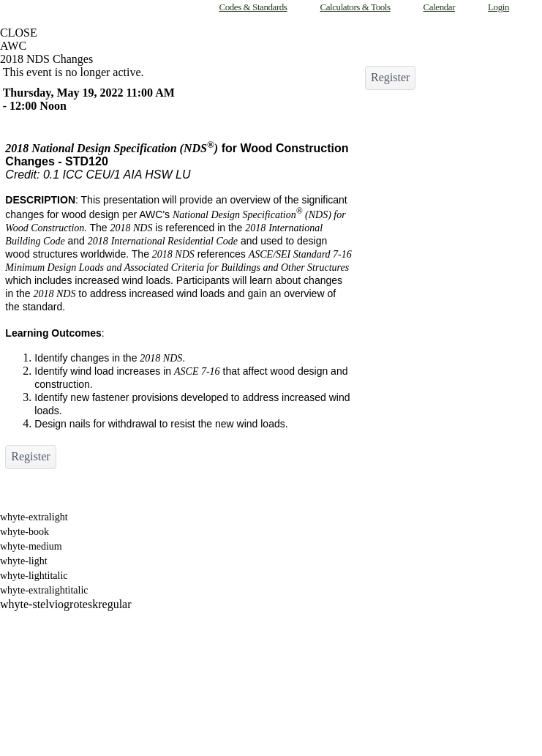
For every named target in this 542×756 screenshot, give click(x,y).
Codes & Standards (253, 7)
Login (498, 7)
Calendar (439, 7)
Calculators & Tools (355, 7)
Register (30, 456)
